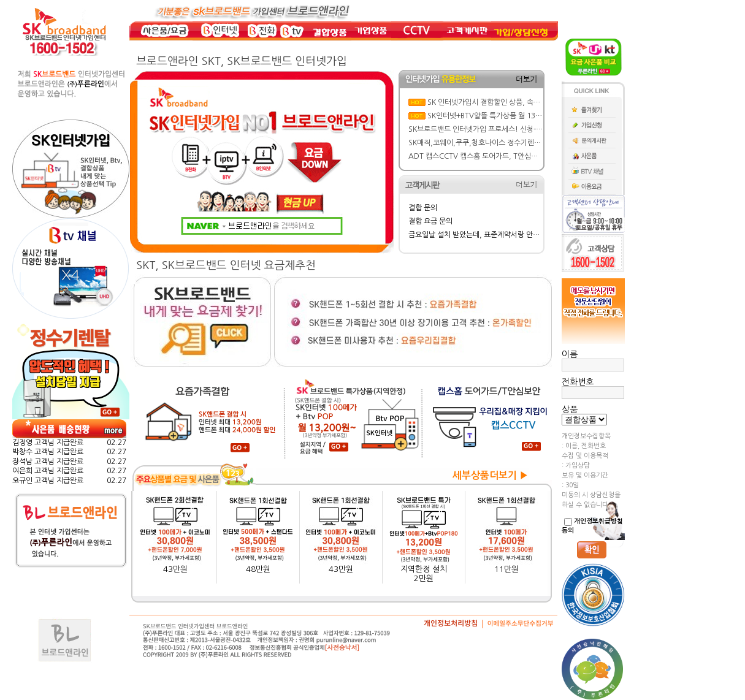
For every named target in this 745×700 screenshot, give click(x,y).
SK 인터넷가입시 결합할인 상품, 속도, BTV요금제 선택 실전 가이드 (529, 102)
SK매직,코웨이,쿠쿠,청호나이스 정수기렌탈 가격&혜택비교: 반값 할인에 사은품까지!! (539, 143)
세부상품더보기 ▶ (491, 475)
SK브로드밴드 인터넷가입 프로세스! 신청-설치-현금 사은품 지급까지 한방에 (523, 129)
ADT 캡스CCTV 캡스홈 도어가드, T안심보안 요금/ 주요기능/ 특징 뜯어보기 (524, 156)
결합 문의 (423, 208)
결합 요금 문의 (430, 221)
